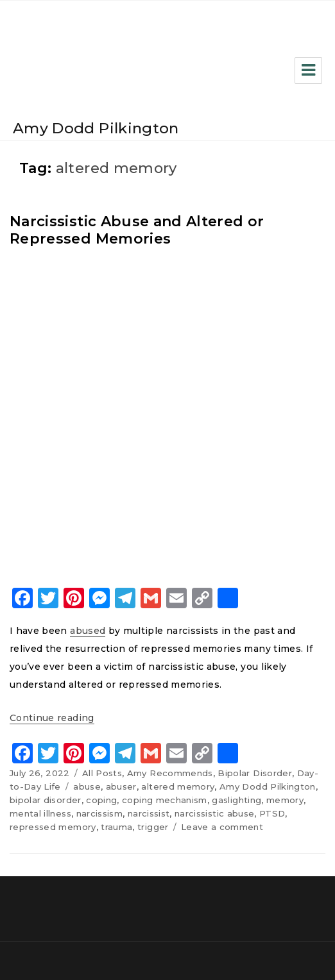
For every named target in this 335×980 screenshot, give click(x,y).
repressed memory (53, 827)
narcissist (149, 813)
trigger (153, 827)
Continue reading (52, 718)
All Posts (102, 773)
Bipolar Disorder (255, 773)
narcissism (100, 813)
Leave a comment (222, 827)
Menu (308, 71)
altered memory (178, 786)
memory (285, 800)
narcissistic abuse (214, 813)
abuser (121, 786)
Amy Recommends (170, 773)
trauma (116, 827)
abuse (87, 786)
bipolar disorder (46, 800)
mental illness (40, 813)
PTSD (272, 813)
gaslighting (236, 800)
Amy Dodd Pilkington (96, 128)
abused (88, 631)
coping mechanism (165, 800)
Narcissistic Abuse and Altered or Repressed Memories (137, 230)
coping (101, 800)
